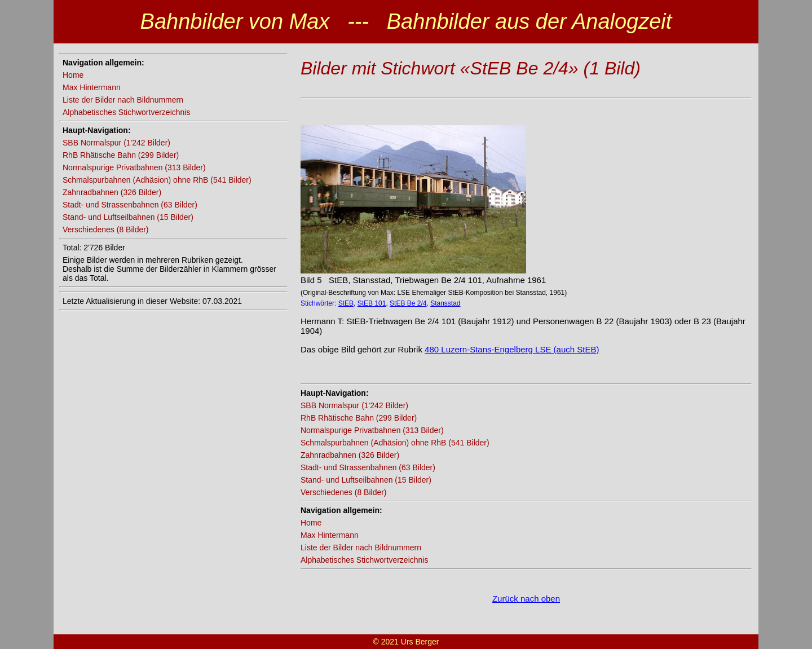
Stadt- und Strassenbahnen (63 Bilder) (130, 205)
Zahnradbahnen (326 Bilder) (112, 192)
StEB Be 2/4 (408, 303)
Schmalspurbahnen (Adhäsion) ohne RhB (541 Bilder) (157, 180)
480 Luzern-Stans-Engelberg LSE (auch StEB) (512, 349)
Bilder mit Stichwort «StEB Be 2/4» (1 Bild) (471, 68)
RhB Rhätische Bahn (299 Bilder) (121, 155)
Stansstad (445, 303)
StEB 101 (372, 303)
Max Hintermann (92, 87)
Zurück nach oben (526, 599)
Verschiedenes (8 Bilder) (106, 229)
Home (73, 75)
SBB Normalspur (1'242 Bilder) (116, 143)
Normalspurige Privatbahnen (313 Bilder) (134, 167)
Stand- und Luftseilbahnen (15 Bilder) (128, 217)
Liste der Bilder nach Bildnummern (123, 100)
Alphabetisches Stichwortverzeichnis (126, 112)
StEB (346, 303)
